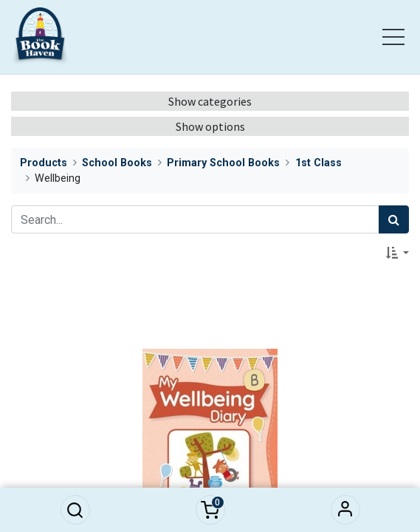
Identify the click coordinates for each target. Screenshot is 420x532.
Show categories (210, 101)
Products (44, 163)
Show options (210, 126)
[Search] (394, 219)
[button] (75, 510)
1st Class (319, 163)
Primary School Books (223, 163)
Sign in (345, 510)
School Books (117, 163)
